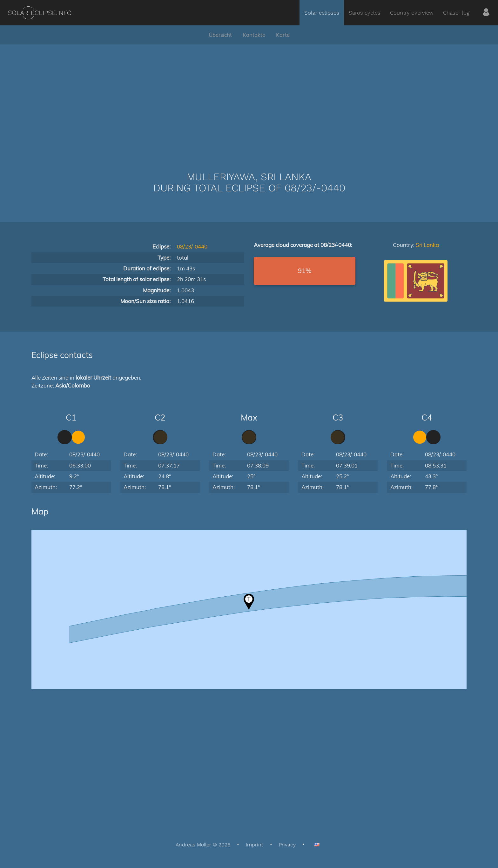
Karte (283, 35)
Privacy (287, 845)
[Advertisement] (249, 98)
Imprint (255, 845)
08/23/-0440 (192, 246)
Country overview (412, 13)
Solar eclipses (322, 13)
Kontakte (254, 35)
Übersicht (220, 35)
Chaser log (456, 13)
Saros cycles (365, 13)
